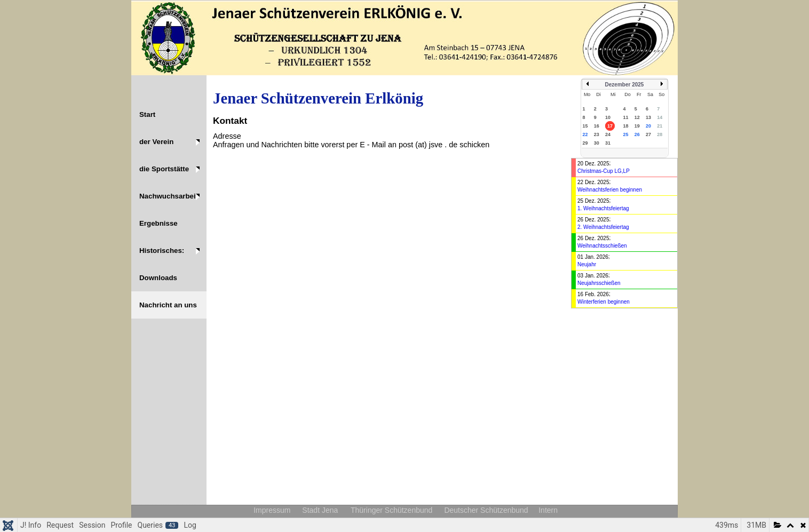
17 (610, 126)
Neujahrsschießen (599, 283)
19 (637, 126)
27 (648, 134)
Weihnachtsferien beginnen (610, 190)
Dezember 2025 (625, 85)
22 (585, 134)
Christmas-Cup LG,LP (604, 171)
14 (660, 117)
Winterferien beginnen (604, 302)
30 (597, 143)
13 (648, 117)
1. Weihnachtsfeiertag (603, 208)
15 (585, 126)
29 (585, 143)
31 (608, 143)
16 (597, 126)
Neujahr (587, 264)
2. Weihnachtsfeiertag (603, 227)
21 (660, 126)
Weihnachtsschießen (602, 246)
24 (608, 134)
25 (625, 134)
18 (625, 126)
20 (648, 126)
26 (637, 134)
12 (637, 117)
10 (608, 117)
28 (660, 134)
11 (625, 117)
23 (597, 134)
